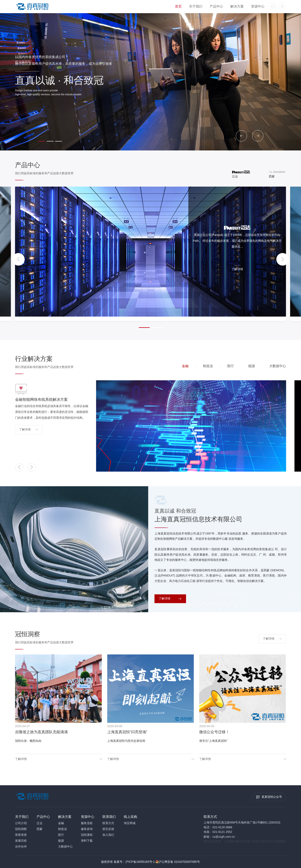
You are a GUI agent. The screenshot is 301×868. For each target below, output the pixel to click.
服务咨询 (87, 829)
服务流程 (87, 823)
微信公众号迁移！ (214, 732)
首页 (178, 6)
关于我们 (196, 6)
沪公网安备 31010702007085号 (179, 862)
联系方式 (108, 823)
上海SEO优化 (259, 841)
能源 (61, 841)
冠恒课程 (87, 835)
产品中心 (216, 6)
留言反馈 (108, 829)
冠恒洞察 (21, 829)
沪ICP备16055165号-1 (140, 862)
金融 (61, 823)
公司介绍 (21, 823)
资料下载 (87, 841)
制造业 (62, 829)
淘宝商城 (130, 823)
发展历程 (21, 841)
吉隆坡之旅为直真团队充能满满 (41, 732)
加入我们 (108, 835)
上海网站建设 (233, 841)
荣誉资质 (21, 835)
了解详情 (237, 269)
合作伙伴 (21, 846)
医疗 (61, 835)
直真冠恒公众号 (272, 797)
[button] (241, 136)
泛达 (40, 823)
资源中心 (258, 6)
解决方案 (237, 6)
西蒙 (40, 829)
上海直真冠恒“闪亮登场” (127, 732)
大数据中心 (65, 846)
